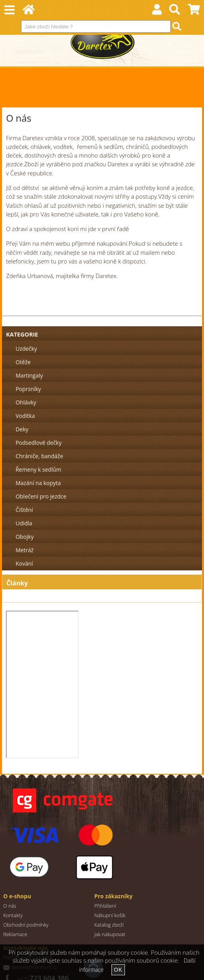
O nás (10, 906)
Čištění (24, 510)
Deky (22, 429)
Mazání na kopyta (38, 483)
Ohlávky (26, 402)
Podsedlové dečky (38, 443)
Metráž (24, 550)
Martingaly (29, 375)
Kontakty (13, 915)
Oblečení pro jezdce (41, 496)
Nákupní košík (110, 915)
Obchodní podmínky (26, 925)
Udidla (24, 523)
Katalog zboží (109, 925)
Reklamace (15, 934)
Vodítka (25, 416)
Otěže (23, 362)
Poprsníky (28, 389)
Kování (24, 563)
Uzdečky (26, 349)
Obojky (25, 537)
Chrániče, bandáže (39, 456)
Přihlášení (105, 906)
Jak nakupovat (110, 934)
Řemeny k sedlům (38, 469)
